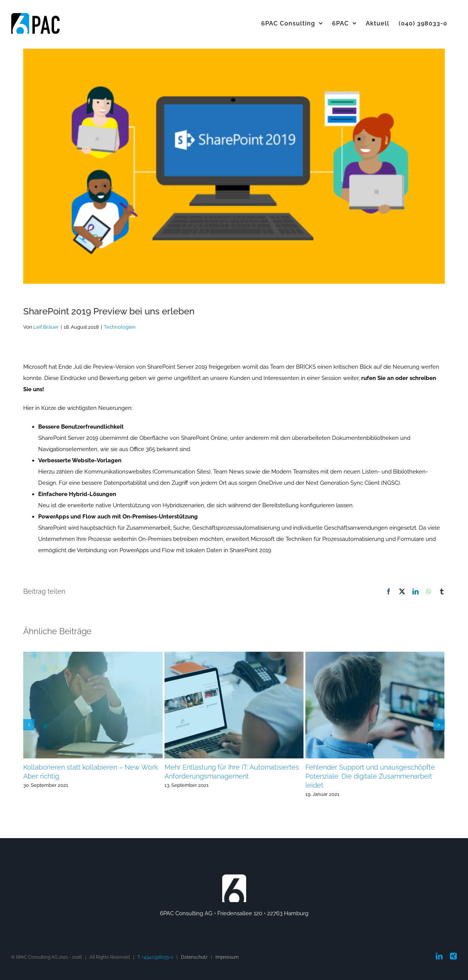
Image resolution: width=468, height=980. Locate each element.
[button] (29, 725)
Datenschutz (194, 957)
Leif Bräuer (46, 327)
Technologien (120, 327)
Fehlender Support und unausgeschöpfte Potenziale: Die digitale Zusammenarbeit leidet (370, 776)
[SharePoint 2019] (234, 166)
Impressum (227, 957)
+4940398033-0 (157, 957)
